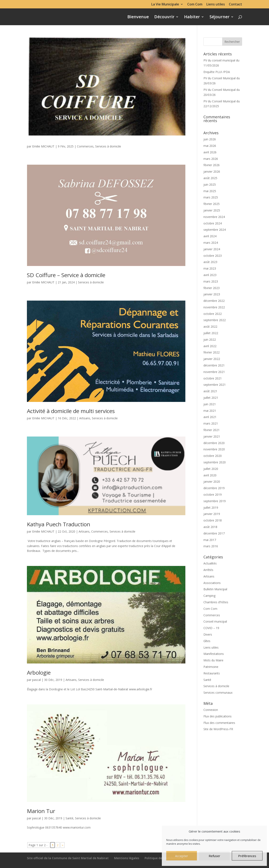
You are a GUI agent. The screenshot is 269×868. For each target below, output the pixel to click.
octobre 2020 (213, 456)
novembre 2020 (214, 449)
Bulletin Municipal (215, 589)
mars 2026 (211, 159)
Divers (208, 634)
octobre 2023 (213, 256)
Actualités (210, 563)
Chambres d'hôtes (216, 602)
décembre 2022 (214, 301)
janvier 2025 (212, 210)
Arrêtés (208, 570)
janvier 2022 (212, 359)
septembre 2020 (215, 462)
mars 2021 (211, 423)
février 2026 (212, 165)
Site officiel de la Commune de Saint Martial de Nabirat (68, 858)
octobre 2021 (213, 378)
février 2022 (212, 352)
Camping (209, 596)
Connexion (211, 710)
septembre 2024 (215, 230)
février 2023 (212, 288)
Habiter (192, 17)
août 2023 (210, 262)
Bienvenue (138, 17)
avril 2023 (210, 275)
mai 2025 (210, 191)
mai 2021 (210, 411)
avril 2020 (210, 475)
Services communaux (218, 693)
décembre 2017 (214, 533)
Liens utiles (216, 5)
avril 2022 (210, 346)
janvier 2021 (212, 436)
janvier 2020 (212, 482)
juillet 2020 (211, 469)
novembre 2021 (214, 372)
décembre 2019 (214, 488)
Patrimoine (211, 667)
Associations (212, 583)
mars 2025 (211, 197)
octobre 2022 (213, 314)
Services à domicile (108, 146)
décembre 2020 (214, 443)
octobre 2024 (213, 223)
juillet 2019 (211, 508)
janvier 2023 (212, 294)
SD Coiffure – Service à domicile (66, 275)
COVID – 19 (211, 628)
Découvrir (164, 17)
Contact (235, 5)
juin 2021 (210, 404)
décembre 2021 (214, 365)
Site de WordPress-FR (218, 729)
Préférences (247, 856)
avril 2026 (210, 152)
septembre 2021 (215, 385)
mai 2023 (210, 268)
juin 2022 (210, 340)
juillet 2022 (211, 333)
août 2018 (210, 527)
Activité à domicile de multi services (71, 411)
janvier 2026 (212, 171)
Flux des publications (218, 716)
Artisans (85, 418)
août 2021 (210, 391)
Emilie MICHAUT (43, 146)
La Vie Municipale (165, 5)
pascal (36, 680)
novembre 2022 (214, 307)
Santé (69, 818)
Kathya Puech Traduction (59, 524)
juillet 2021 (211, 398)
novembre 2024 (214, 217)
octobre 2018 (213, 520)
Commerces (85, 146)
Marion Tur (41, 811)
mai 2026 (210, 146)
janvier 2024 (212, 249)
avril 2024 (210, 236)
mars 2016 (211, 546)
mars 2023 (211, 281)
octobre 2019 (213, 495)
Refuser (214, 856)
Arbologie (39, 673)
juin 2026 (210, 139)
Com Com (195, 5)
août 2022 (210, 326)
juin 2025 (210, 184)
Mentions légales (127, 858)
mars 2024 (211, 243)
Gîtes (207, 641)
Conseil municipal (215, 621)
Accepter (182, 856)
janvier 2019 (212, 514)
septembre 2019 (215, 501)
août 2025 (210, 178)
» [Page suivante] (63, 845)
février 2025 (212, 204)
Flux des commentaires (219, 723)
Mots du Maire (213, 660)
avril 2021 (210, 417)
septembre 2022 (215, 320)
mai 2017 (210, 540)
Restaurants (212, 673)
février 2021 (212, 430)
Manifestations (214, 654)
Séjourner (220, 17)
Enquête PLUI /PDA (217, 72)
